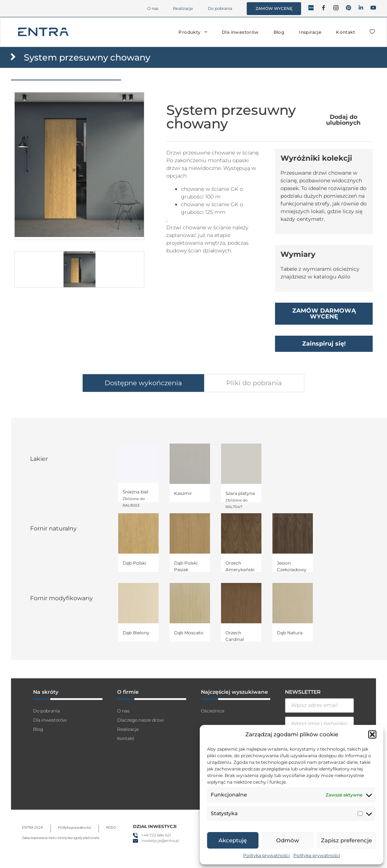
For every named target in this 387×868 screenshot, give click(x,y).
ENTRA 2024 (32, 827)
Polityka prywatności (266, 855)
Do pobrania (220, 8)
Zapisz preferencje (346, 840)
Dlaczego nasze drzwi (140, 720)
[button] (372, 734)
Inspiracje (310, 32)
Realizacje (183, 8)
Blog (279, 32)
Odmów (287, 840)
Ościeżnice (213, 711)
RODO (111, 827)
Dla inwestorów (240, 32)
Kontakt (346, 32)
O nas (153, 8)
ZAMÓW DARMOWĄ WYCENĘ (324, 313)
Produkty (193, 32)
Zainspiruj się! (324, 344)
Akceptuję (233, 840)
